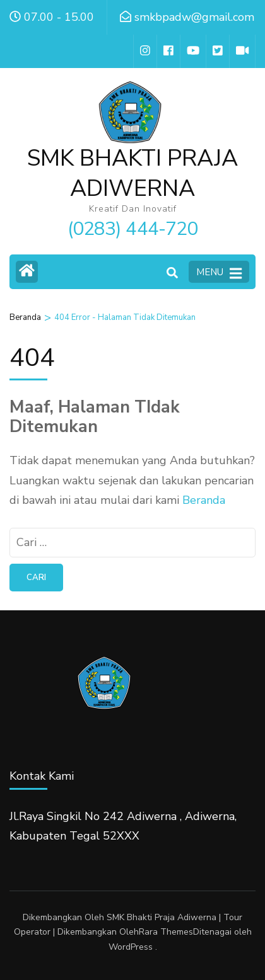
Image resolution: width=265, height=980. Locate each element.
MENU (219, 273)
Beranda (204, 500)
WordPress (131, 947)
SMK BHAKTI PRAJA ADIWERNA (132, 174)
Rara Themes (166, 932)
